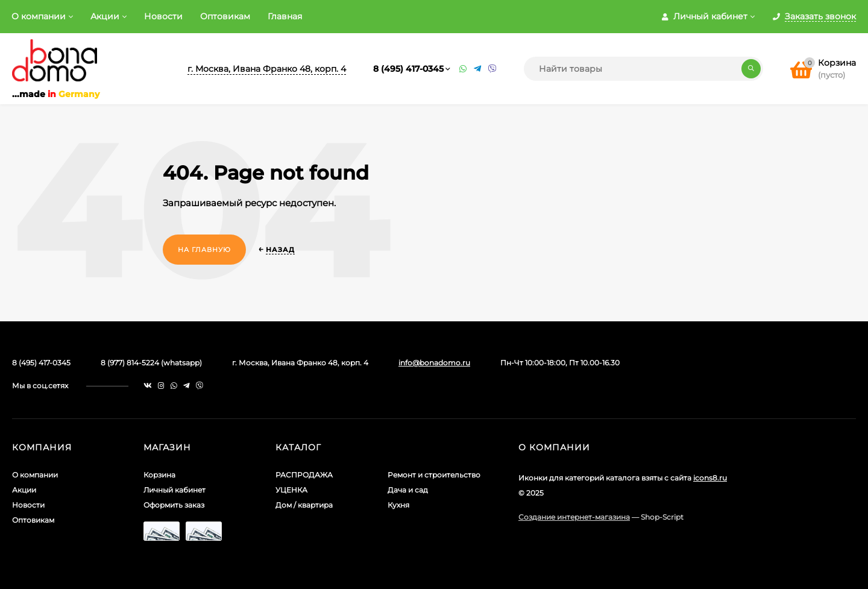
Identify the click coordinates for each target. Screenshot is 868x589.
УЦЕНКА (291, 490)
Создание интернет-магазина (574, 517)
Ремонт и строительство (434, 475)
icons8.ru (710, 478)
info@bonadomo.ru (434, 363)
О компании (39, 16)
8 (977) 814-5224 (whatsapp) (151, 363)
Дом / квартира (304, 505)
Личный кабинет (175, 490)
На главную (204, 250)
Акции (105, 16)
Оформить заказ (174, 505)
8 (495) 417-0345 (408, 69)
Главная (285, 16)
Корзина (159, 475)
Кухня (398, 505)
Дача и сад (408, 490)
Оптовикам (225, 16)
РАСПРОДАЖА (304, 475)
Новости (163, 16)
